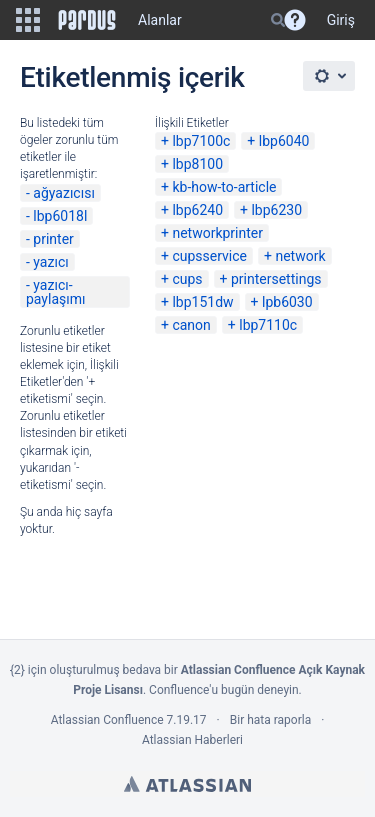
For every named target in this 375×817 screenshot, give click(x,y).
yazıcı (50, 262)
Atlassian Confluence (107, 720)
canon (191, 325)
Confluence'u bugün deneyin (224, 690)
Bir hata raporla (270, 720)
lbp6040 (284, 141)
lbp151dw (202, 302)
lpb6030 (287, 302)
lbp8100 (197, 164)
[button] (28, 20)
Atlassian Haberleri (192, 740)
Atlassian (187, 784)
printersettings (276, 279)
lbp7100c (201, 141)
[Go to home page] (87, 20)
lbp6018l (60, 216)
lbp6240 (197, 210)
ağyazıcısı (64, 193)
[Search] (278, 20)
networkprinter (217, 233)
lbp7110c (268, 325)
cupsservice (209, 256)
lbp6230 (276, 210)
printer (53, 239)
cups (187, 279)
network (300, 256)
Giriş (341, 20)
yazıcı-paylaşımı (55, 292)
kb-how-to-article (224, 187)
